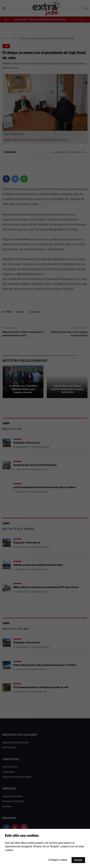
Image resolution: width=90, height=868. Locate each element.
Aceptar (78, 860)
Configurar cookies (58, 860)
